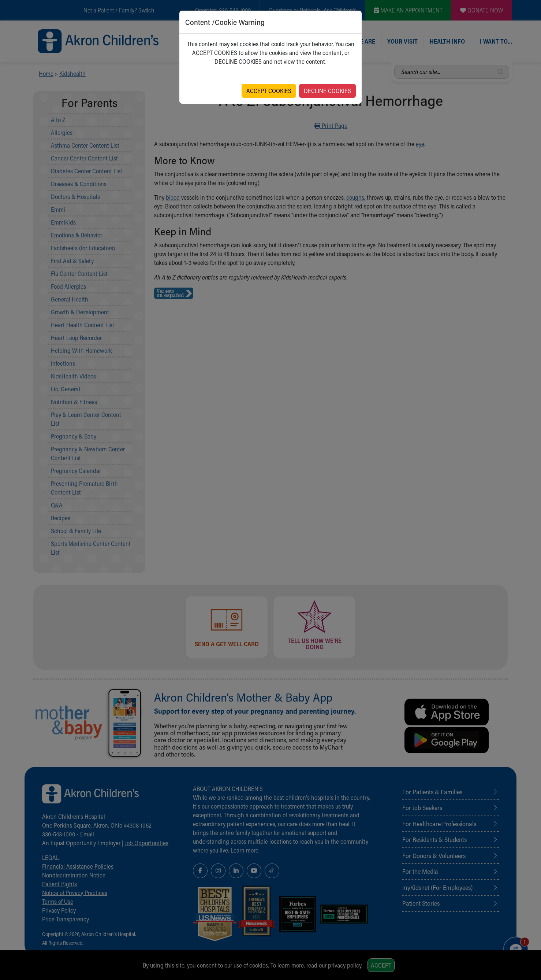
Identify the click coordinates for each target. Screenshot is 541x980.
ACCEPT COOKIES (269, 91)
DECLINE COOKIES (327, 91)
